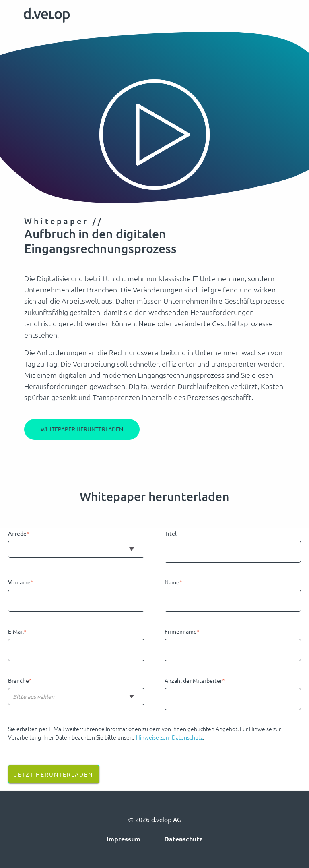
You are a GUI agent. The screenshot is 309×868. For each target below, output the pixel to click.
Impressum (124, 839)
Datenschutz (183, 839)
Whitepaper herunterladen (82, 429)
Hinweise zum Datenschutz (169, 737)
